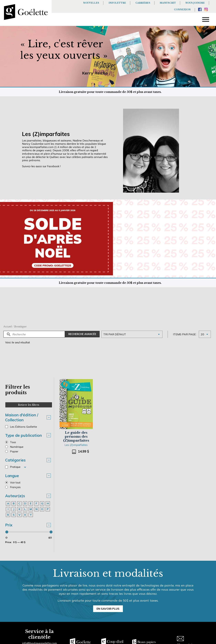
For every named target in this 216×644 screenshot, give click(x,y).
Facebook (53, 166)
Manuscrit (168, 3)
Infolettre (117, 3)
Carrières (143, 3)
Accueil (8, 326)
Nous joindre (195, 3)
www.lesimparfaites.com (38, 147)
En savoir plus (108, 609)
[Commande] (132, 334)
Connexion (182, 10)
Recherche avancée (82, 334)
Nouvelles (91, 3)
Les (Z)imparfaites (76, 445)
